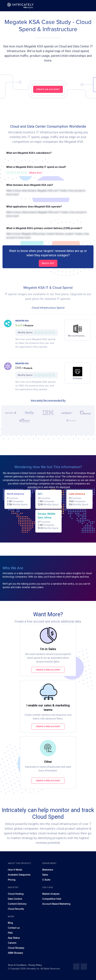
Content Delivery (17, 904)
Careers (12, 943)
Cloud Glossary (16, 948)
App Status (14, 938)
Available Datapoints (19, 875)
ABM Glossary (15, 953)
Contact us (14, 928)
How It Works (15, 870)
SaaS (19, 325)
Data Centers (15, 899)
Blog (10, 923)
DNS (19, 368)
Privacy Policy (35, 965)
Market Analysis (51, 894)
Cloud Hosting (16, 894)
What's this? (36, 173)
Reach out (48, 263)
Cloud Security (16, 909)
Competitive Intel (52, 899)
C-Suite (46, 880)
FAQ (10, 933)
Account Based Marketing (56, 904)
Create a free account (48, 670)
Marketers (48, 870)
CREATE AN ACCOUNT (48, 89)
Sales (45, 875)
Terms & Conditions (18, 965)
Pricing (12, 880)
